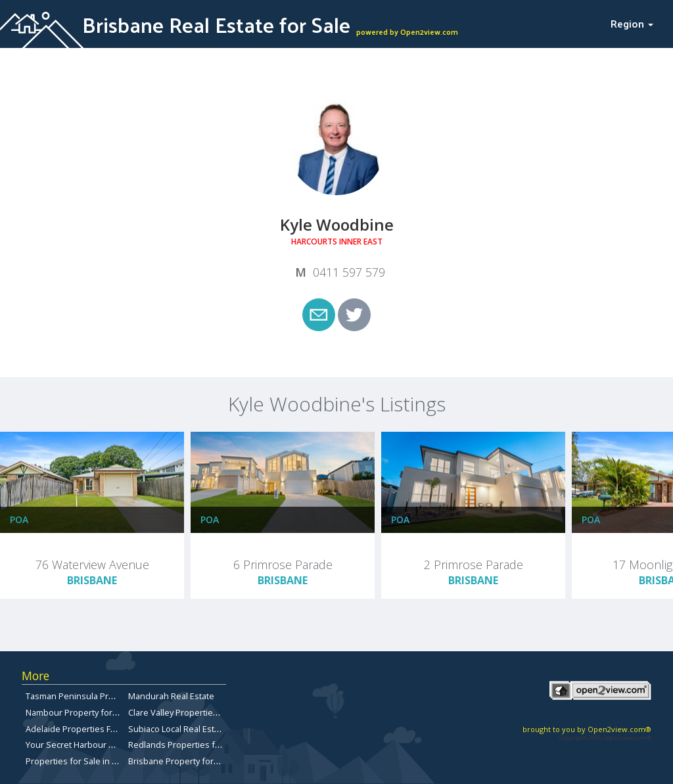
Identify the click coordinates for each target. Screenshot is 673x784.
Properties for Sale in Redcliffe (86, 761)
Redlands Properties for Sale (185, 745)
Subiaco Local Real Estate (177, 729)
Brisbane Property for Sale (180, 761)
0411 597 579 (349, 272)
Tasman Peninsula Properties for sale (100, 696)
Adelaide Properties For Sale (82, 729)
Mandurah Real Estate (171, 696)
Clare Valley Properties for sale (189, 712)
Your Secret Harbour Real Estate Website (106, 745)
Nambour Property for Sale (79, 712)
